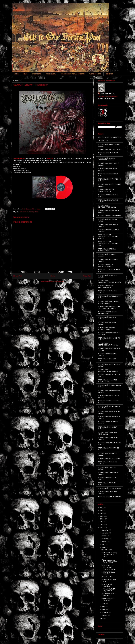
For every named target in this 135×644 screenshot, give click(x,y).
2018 (102, 516)
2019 (102, 513)
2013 (102, 619)
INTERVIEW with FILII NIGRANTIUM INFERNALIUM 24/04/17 (108, 244)
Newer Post (18, 276)
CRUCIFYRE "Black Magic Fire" (108, 573)
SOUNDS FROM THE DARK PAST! (110, 137)
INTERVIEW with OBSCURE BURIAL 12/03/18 (107, 381)
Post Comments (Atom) (56, 281)
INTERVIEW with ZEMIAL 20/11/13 (109, 497)
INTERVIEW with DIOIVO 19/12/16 (109, 216)
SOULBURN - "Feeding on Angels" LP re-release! (109, 555)
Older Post (87, 276)
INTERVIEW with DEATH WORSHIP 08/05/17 (106, 190)
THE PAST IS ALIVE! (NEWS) (29, 212)
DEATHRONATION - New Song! (108, 595)
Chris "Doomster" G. (107, 93)
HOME (16, 74)
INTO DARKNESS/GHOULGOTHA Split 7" (109, 561)
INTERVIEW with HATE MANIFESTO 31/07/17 (106, 266)
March (104, 609)
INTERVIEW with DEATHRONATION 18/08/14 (107, 206)
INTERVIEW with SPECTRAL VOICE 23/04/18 (107, 433)
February (105, 612)
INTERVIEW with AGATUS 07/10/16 (110, 149)
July (103, 545)
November (105, 533)
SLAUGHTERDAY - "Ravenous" (108, 599)
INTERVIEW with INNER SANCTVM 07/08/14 (106, 287)
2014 (102, 528)
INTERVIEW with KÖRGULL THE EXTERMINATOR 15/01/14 (109, 307)
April (103, 607)
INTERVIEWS (37, 74)
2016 (102, 522)
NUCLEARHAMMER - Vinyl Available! (109, 590)
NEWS (25, 74)
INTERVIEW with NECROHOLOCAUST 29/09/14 (108, 344)
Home (53, 276)
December (105, 530)
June (104, 547)
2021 (102, 507)
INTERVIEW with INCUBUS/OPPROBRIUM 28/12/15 (109, 281)
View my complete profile (106, 99)
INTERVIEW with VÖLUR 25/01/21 (109, 488)
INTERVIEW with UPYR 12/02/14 (109, 459)
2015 (102, 525)
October (105, 536)
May (103, 604)
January (105, 615)
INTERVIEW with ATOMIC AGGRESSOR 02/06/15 (106, 159)
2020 (102, 510)
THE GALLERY (51, 74)
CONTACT (109, 74)
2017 (102, 519)
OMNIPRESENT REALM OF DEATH (73, 74)
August (104, 542)
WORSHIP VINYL (95, 74)
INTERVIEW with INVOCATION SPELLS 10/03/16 (108, 302)
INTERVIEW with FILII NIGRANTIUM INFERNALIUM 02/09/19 (108, 237)
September (106, 539)
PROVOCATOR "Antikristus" (107, 585)
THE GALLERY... (107, 550)
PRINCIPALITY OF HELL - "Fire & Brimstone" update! (109, 567)
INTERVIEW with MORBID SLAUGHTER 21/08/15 (107, 328)
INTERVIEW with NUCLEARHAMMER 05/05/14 (108, 370)
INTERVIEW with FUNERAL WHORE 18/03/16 (107, 250)
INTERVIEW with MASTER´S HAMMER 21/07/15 (107, 313)
